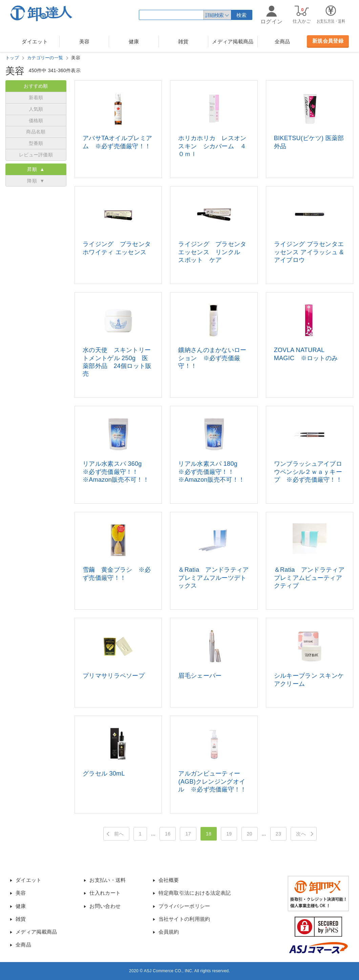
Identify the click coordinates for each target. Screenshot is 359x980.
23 (278, 834)
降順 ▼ (36, 181)
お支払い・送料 (108, 880)
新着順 (36, 97)
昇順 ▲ (36, 169)
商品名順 (36, 132)
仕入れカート (105, 893)
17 (188, 834)
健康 (134, 41)
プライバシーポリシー (184, 906)
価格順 (36, 121)
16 (168, 834)
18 (209, 834)
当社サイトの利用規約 (184, 919)
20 (250, 834)
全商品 (282, 41)
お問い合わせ (105, 906)
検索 (242, 15)
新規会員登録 (328, 41)
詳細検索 (214, 15)
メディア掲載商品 (233, 41)
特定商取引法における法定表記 (195, 893)
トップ (12, 58)
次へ (301, 834)
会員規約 (169, 932)
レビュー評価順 (36, 155)
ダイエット (35, 41)
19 (229, 834)
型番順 (36, 143)
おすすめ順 (36, 86)
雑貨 (183, 41)
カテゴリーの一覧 (45, 58)
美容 (85, 41)
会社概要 (169, 880)
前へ (119, 834)
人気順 (36, 109)
